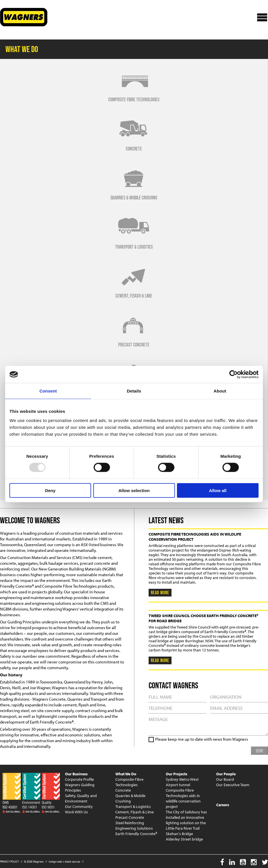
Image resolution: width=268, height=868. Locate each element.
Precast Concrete (130, 817)
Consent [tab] (48, 391)
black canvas (73, 862)
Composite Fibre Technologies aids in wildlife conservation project (183, 798)
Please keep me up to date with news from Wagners (202, 739)
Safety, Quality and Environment (81, 798)
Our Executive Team (233, 785)
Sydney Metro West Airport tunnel (182, 782)
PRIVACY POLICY (9, 862)
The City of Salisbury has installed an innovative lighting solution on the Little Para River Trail (186, 820)
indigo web (55, 862)
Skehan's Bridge (179, 834)
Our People (226, 774)
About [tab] (220, 391)
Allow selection (134, 490)
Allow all (218, 490)
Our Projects (177, 774)
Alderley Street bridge (184, 839)
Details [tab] (134, 391)
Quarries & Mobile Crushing (130, 798)
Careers (223, 805)
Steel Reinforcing (130, 823)
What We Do (126, 774)
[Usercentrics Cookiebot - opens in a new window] (233, 374)
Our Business (76, 774)
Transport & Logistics (133, 806)
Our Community (79, 806)
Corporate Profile (79, 779)
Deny (50, 490)
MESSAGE (208, 725)
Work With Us (76, 812)
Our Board (225, 779)
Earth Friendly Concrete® (136, 834)
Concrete (123, 790)
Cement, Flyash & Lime (135, 812)
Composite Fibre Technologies (129, 782)
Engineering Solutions (134, 828)
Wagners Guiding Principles (80, 787)
